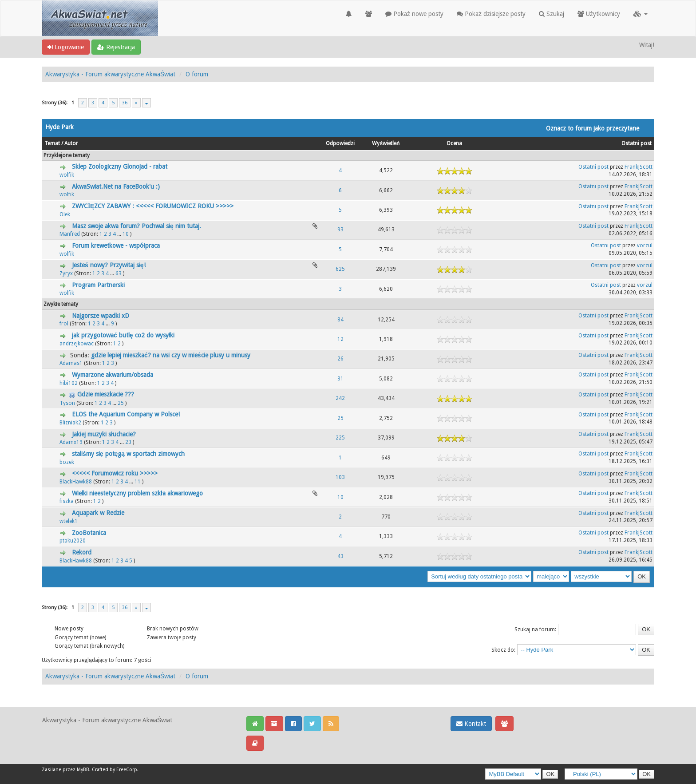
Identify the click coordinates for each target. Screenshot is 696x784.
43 (340, 556)
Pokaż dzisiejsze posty (491, 14)
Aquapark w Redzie (98, 513)
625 (340, 269)
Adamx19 (71, 442)
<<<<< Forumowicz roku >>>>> (115, 473)
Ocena (454, 143)
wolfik (67, 175)
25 (121, 403)
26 (340, 359)
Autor (71, 143)
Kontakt (471, 724)
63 (119, 273)
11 (138, 482)
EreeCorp (127, 770)
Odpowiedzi (340, 143)
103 (340, 477)
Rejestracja (116, 47)
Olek (65, 214)
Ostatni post (637, 143)
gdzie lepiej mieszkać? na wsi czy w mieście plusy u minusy (171, 355)
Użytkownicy (599, 14)
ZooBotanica (89, 533)
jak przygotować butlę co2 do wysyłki (123, 335)
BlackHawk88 (76, 482)
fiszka (67, 501)
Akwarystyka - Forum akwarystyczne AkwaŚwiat (110, 74)
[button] (641, 14)
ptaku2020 (73, 541)
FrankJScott (639, 167)
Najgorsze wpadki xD (101, 316)
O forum (197, 74)
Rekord (82, 552)
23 (128, 442)
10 (126, 234)
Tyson (67, 403)
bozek (67, 462)
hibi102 (69, 383)
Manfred (70, 234)
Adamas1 (71, 363)
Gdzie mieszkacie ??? (106, 394)
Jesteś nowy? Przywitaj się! (109, 265)
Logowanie (66, 47)
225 (340, 438)
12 (340, 339)
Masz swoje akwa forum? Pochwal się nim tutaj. (136, 226)
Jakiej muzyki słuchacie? (104, 434)
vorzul (645, 245)
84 (340, 320)
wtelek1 (69, 521)
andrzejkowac (77, 344)
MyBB (83, 770)
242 (340, 398)
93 (340, 230)
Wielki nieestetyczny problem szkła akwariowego (137, 493)
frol (64, 324)
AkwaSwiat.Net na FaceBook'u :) (116, 186)
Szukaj (552, 14)
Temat (52, 143)
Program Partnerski (98, 285)
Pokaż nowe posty (414, 14)
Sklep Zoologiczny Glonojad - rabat (120, 166)
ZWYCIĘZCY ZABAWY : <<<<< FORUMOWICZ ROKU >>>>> (153, 206)
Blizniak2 (70, 423)
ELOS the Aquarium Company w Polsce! (126, 414)
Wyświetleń (386, 143)
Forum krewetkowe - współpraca (116, 245)
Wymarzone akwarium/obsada (113, 375)
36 (125, 103)
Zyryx (66, 273)
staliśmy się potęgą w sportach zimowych (128, 454)
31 (340, 379)
